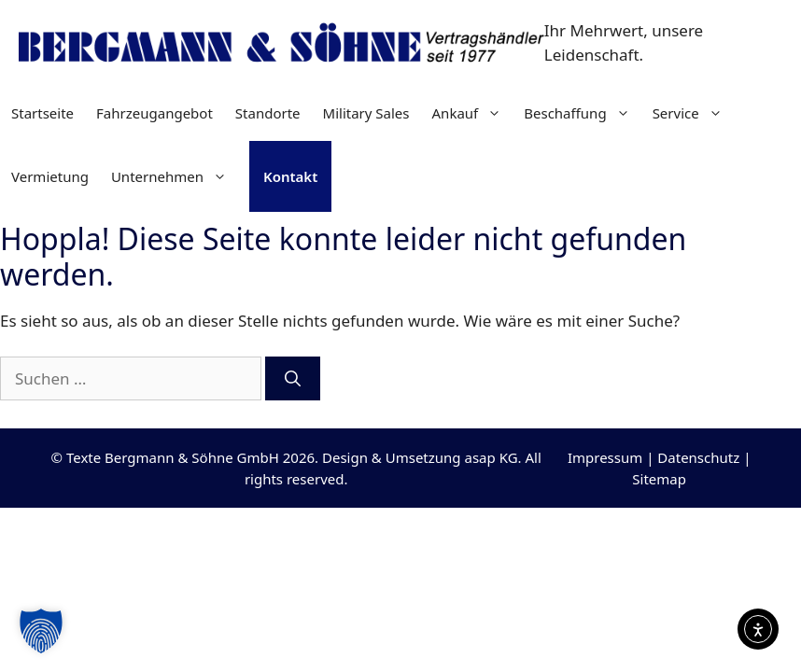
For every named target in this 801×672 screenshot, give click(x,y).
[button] (41, 631)
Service (693, 113)
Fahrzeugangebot (155, 113)
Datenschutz (698, 457)
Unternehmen (175, 176)
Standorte (268, 113)
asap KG (492, 457)
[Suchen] (293, 379)
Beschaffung (582, 113)
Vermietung (50, 176)
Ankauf (473, 113)
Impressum (605, 457)
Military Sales (366, 113)
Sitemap (659, 479)
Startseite (42, 113)
